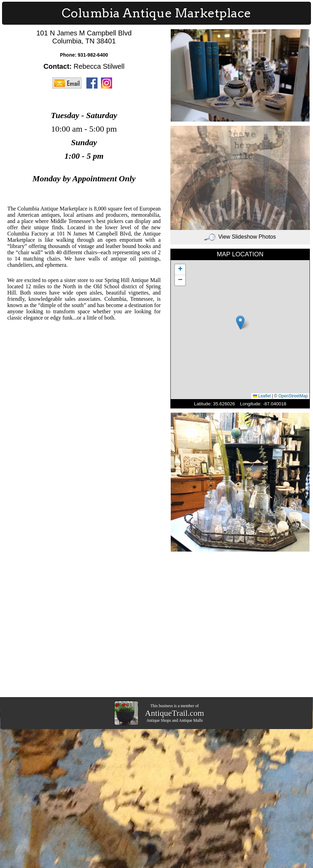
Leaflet (262, 396)
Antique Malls (191, 720)
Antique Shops (159, 720)
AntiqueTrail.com (175, 713)
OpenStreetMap (293, 396)
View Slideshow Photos (240, 237)
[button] (240, 323)
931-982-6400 (93, 55)
